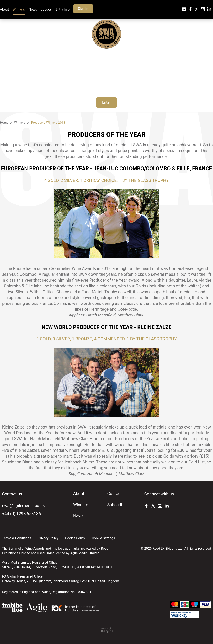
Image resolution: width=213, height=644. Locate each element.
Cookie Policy (75, 538)
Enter (106, 102)
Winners (19, 9)
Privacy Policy (48, 538)
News (33, 9)
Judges (46, 9)
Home (4, 123)
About (4, 9)
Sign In (83, 9)
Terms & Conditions (17, 538)
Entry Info (63, 9)
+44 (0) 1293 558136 (21, 514)
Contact (114, 494)
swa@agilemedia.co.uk (23, 506)
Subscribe (116, 505)
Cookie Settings (103, 538)
